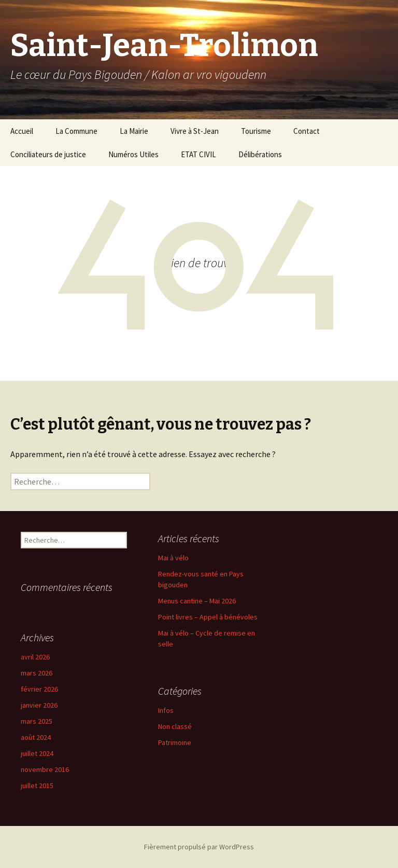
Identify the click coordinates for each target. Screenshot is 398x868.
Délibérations (260, 154)
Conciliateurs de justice (48, 154)
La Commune (76, 131)
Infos (166, 710)
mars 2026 (37, 673)
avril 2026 (35, 657)
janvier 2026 (39, 705)
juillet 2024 (37, 753)
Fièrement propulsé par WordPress (199, 847)
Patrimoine (175, 742)
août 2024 (36, 737)
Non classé (175, 726)
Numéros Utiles (133, 154)
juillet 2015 (37, 786)
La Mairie (134, 131)
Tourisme (256, 131)
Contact (307, 131)
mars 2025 (37, 721)
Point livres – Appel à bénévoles (208, 617)
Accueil (22, 131)
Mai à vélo (173, 558)
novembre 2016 (45, 769)
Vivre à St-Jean (195, 131)
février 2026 (39, 689)
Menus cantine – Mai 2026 (197, 601)
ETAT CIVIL (198, 154)
